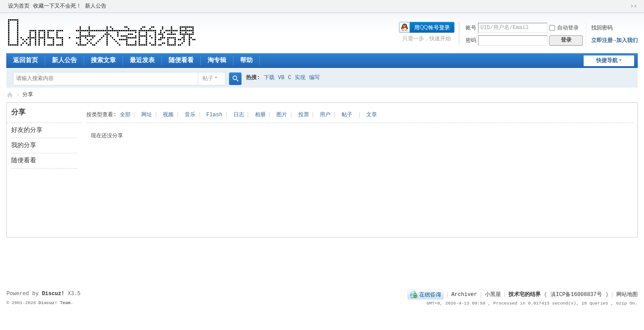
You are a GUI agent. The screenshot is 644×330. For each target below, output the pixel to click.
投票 (304, 115)
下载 (269, 78)
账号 (471, 28)
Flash (214, 115)
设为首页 (19, 6)
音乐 (190, 115)
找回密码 (602, 28)
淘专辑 (217, 60)
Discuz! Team (55, 303)
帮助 (246, 60)
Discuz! (53, 294)
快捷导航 (607, 61)
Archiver (464, 295)
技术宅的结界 (10, 95)
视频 (168, 115)
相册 (260, 115)
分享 (28, 95)
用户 (325, 115)
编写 (314, 78)
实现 (300, 78)
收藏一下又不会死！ (57, 6)
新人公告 (96, 6)
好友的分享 (27, 130)
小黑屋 (493, 295)
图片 (282, 115)
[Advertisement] (322, 260)
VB (281, 78)
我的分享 (24, 145)
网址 (147, 115)
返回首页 (25, 60)
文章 (372, 115)
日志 (239, 115)
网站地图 (627, 295)
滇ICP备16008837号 (576, 295)
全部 (125, 115)
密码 (471, 41)
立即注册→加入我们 (614, 41)
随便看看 (181, 60)
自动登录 (564, 28)
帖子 (208, 79)
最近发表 (142, 60)
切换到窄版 (634, 6)
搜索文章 (103, 60)
